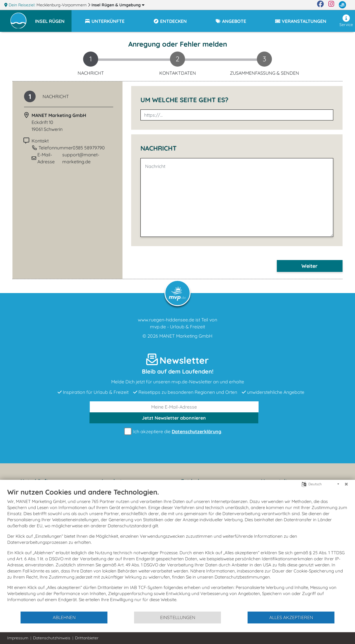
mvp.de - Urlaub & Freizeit (177, 327)
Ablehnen (64, 617)
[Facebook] (320, 5)
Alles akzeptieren (291, 617)
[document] (177, 549)
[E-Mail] (174, 407)
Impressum (18, 638)
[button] (53, 19)
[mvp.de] (342, 5)
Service (346, 21)
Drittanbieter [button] (87, 638)
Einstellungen (178, 617)
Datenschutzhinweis (52, 638)
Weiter (310, 266)
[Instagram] (331, 5)
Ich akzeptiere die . (174, 432)
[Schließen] (346, 484)
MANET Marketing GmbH (186, 336)
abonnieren (174, 418)
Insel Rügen (118, 5)
